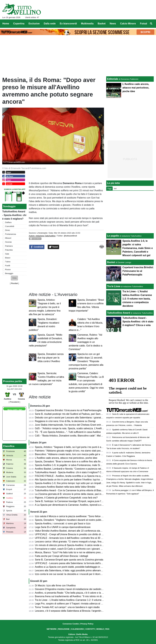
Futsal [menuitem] (143, 24)
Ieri (115, 189)
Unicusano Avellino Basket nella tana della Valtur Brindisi (65, 487)
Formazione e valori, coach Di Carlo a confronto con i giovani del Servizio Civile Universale (83, 549)
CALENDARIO (77, 629)
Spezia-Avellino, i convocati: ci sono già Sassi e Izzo (63, 524)
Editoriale (113, 79)
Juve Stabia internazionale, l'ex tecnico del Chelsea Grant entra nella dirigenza (77, 425)
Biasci (8, 258)
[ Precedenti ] (14, 402)
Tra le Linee (114, 286)
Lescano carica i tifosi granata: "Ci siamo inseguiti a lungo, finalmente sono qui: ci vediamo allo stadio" (89, 542)
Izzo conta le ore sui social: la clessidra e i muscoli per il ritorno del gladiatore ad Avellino (82, 574)
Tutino (8, 262)
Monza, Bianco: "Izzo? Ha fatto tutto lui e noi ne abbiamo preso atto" (71, 552)
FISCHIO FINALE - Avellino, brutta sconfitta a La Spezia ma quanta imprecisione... (79, 476)
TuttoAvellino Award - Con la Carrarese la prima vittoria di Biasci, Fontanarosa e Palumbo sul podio (87, 490)
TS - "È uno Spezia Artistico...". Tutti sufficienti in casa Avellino (68, 432)
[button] (14, 278)
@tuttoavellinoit (70, 236)
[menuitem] (151, 24)
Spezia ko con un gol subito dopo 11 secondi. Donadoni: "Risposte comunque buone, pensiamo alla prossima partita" (86, 361)
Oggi (109, 189)
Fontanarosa (11, 234)
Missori (8, 238)
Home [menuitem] (6, 24)
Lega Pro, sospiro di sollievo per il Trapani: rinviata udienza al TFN (70, 604)
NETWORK (52, 629)
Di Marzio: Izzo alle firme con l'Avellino (55, 586)
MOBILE (100, 629)
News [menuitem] (113, 24)
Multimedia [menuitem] (87, 24)
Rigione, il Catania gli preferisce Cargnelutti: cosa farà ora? (66, 498)
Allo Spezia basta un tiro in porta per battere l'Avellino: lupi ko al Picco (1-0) (75, 480)
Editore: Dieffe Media (78, 634)
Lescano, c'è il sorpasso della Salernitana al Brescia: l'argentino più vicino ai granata (80, 611)
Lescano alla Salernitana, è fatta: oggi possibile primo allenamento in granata (76, 570)
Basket (111, 262)
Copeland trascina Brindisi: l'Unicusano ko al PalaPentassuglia (68, 410)
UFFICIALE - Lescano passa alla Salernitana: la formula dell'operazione (73, 563)
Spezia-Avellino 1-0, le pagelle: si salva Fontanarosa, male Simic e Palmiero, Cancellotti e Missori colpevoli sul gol (138, 248)
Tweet (53, 247)
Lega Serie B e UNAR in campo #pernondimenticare (63, 527)
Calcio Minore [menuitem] (128, 24)
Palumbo (9, 250)
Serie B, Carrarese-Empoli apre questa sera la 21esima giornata (69, 560)
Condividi (37, 247)
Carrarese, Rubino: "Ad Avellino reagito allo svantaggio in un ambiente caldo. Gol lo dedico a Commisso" (85, 342)
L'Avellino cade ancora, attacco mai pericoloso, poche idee (66, 458)
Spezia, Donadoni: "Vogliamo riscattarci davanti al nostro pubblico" (70, 520)
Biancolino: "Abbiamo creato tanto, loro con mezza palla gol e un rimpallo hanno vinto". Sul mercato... (89, 454)
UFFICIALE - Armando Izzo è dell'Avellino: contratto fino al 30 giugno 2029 (75, 538)
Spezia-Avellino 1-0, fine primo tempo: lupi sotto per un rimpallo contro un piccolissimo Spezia (85, 483)
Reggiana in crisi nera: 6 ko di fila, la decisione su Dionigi (65, 421)
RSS (107, 629)
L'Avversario (42, 233)
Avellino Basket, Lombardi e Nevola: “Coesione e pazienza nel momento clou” (76, 469)
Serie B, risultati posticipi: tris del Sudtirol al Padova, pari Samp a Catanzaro (75, 414)
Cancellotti (10, 226)
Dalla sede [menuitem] (50, 24)
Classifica (9, 446)
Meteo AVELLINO (15, 410)
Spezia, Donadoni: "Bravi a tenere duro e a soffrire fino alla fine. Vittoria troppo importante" (83, 462)
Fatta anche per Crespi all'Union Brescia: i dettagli (61, 556)
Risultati (14, 283)
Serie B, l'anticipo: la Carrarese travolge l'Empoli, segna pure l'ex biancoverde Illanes (80, 501)
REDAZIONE (64, 629)
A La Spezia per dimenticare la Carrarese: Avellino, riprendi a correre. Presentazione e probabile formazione (92, 505)
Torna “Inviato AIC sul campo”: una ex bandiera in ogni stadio (67, 607)
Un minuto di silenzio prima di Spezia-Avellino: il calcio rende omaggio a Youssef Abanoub (83, 545)
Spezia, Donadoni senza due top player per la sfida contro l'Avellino (50, 358)
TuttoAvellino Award (119, 313)
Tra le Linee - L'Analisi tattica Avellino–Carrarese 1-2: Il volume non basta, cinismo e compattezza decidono (92, 600)
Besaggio (9, 273)
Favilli (8, 266)
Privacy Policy (87, 624)
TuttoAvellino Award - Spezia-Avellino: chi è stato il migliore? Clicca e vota (74, 472)
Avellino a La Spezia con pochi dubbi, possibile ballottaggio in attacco (72, 567)
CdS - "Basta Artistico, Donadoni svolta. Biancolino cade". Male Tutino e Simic (76, 436)
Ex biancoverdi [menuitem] (68, 24)
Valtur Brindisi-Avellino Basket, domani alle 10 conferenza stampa (70, 531)
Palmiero (9, 246)
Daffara (8, 222)
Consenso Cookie (71, 624)
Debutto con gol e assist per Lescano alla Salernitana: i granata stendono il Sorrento (80, 418)
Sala (7, 254)
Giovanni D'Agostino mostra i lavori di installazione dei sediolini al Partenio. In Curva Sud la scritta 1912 (90, 589)
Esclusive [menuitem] (34, 24)
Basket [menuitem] (102, 24)
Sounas (8, 242)
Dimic (8, 230)
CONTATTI (90, 629)
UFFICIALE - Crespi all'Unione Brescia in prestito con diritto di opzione (72, 534)
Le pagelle (113, 236)
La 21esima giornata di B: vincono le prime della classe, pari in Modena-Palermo (78, 494)
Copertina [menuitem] (19, 24)
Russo (8, 269)
